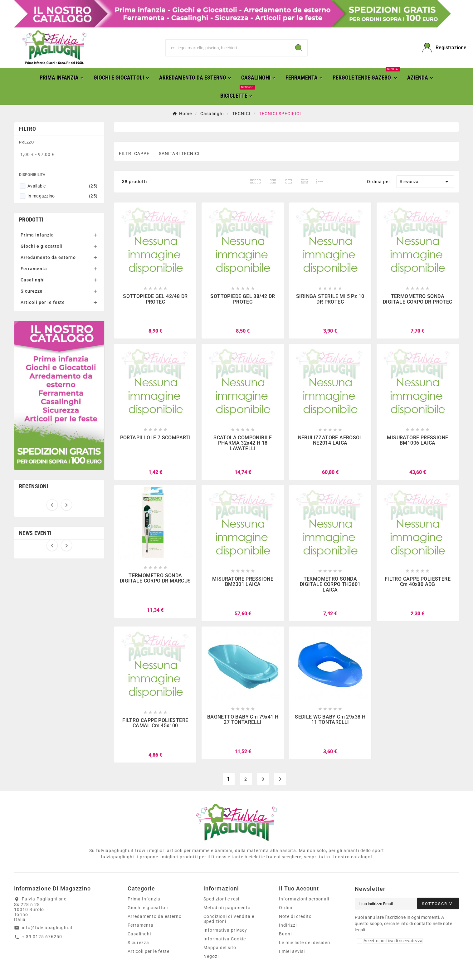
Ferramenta (34, 269)
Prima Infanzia (37, 235)
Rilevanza (425, 182)
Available (62, 186)
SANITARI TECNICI (179, 154)
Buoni (285, 934)
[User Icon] (441, 48)
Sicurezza (32, 291)
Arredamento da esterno (48, 257)
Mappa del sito (220, 948)
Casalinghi (33, 280)
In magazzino (62, 196)
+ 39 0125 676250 (42, 937)
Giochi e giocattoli (42, 246)
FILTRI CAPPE (134, 154)
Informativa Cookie (225, 939)
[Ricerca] (228, 48)
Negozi (211, 956)
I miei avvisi (292, 951)
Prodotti (31, 219)
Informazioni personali (304, 899)
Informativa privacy (225, 930)
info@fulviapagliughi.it (47, 928)
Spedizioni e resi (221, 899)
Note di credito (295, 916)
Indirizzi (288, 925)
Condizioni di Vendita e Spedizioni (229, 919)
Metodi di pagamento (227, 908)
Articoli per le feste (43, 302)
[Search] (299, 48)
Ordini (286, 908)
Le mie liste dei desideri (305, 943)
